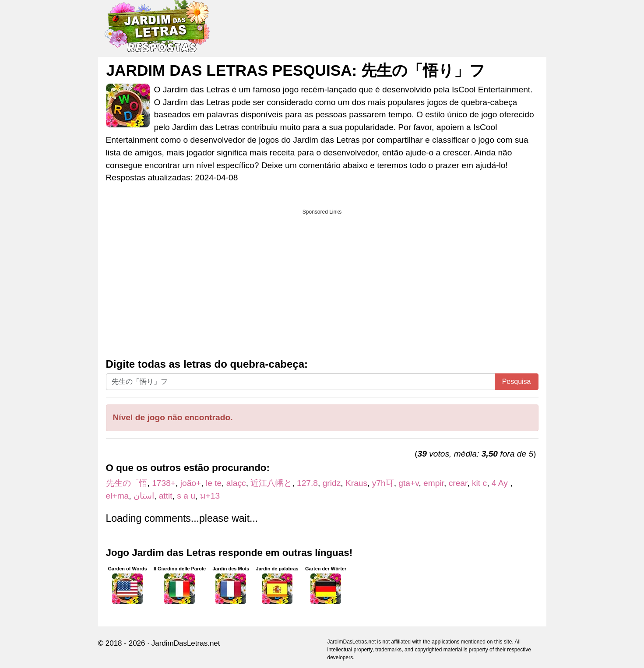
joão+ (191, 483)
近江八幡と (271, 483)
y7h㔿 (383, 483)
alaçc (236, 483)
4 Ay (501, 483)
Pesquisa (517, 381)
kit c (479, 483)
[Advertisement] (322, 281)
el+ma (118, 496)
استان (144, 496)
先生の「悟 (127, 483)
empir (434, 483)
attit (166, 496)
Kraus (356, 483)
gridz (332, 483)
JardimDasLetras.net (186, 643)
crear (458, 483)
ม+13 (210, 496)
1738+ (164, 483)
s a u (186, 496)
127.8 (307, 483)
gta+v (408, 483)
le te (214, 483)
